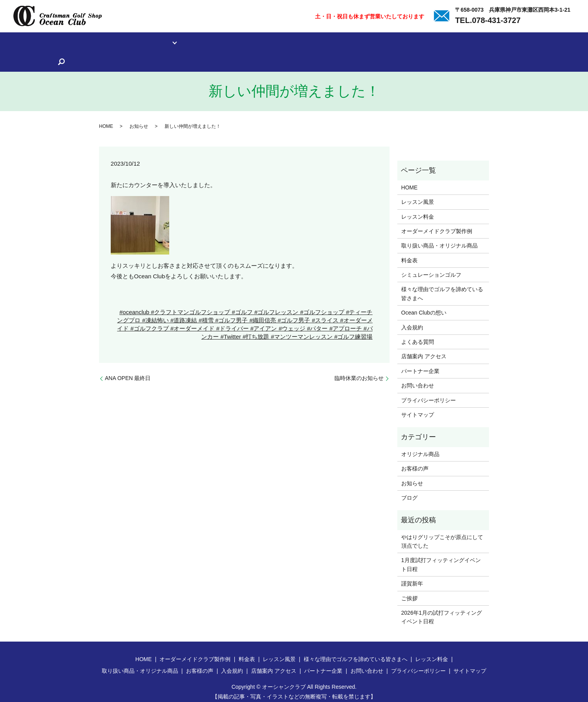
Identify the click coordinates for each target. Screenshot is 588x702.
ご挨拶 (409, 593)
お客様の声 (387, 42)
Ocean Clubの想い (424, 308)
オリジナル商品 (420, 449)
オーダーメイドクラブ (140, 42)
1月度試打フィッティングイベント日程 (441, 559)
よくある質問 (456, 42)
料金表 (409, 255)
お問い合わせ (418, 380)
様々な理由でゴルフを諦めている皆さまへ (313, 42)
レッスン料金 (87, 42)
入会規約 (420, 42)
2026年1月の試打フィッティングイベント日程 (442, 612)
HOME (106, 121)
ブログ (409, 493)
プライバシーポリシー (429, 395)
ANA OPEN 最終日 (128, 373)
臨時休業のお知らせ (359, 373)
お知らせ (139, 121)
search (12, 59)
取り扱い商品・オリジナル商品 (214, 42)
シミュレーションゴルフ (431, 270)
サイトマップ (418, 410)
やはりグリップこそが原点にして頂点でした (442, 536)
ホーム (12, 42)
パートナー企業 (554, 42)
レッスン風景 (46, 42)
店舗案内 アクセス (504, 42)
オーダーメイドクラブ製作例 (437, 226)
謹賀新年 (412, 578)
